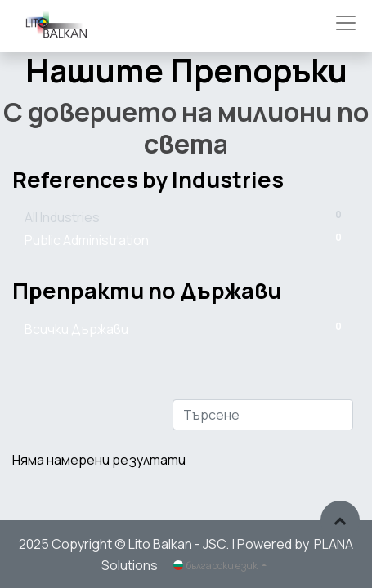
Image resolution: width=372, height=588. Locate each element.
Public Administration (186, 240)
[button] (340, 520)
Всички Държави (186, 329)
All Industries (186, 217)
